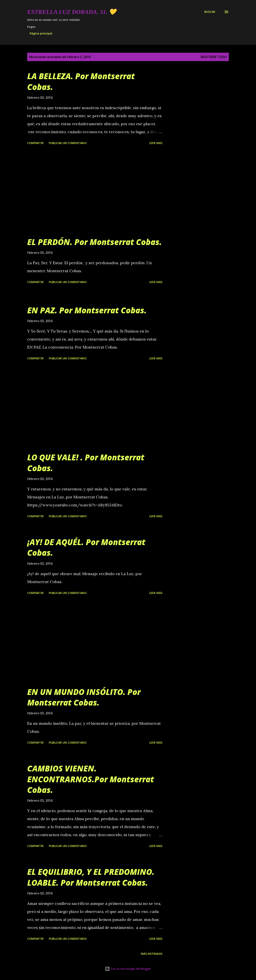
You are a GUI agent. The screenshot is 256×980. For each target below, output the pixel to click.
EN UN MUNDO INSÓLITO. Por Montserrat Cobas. (84, 697)
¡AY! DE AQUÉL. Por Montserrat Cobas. (86, 547)
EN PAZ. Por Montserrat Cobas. (87, 310)
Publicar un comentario (68, 143)
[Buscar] (210, 12)
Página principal (41, 33)
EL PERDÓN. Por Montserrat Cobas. (94, 242)
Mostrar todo (214, 57)
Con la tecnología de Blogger (128, 969)
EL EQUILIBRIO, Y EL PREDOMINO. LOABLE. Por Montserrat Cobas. (91, 877)
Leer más (156, 143)
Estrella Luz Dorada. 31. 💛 (72, 12)
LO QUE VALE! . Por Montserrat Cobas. (86, 463)
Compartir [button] (35, 143)
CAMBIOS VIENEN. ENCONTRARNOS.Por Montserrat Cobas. (91, 779)
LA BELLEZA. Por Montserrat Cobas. (81, 81)
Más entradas (152, 954)
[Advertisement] (95, 192)
